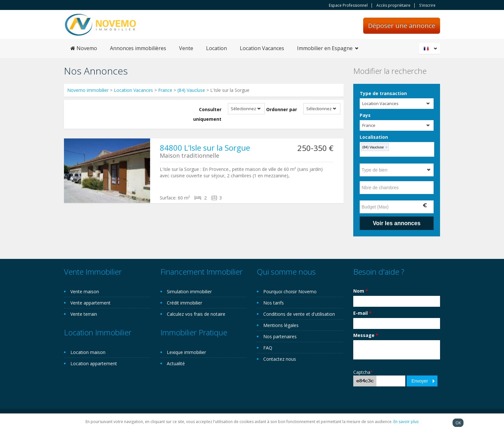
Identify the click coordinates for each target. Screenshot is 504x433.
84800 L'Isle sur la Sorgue (205, 148)
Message (366, 335)
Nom (361, 291)
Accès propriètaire (393, 5)
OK (458, 423)
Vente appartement (90, 303)
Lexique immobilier (186, 352)
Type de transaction (383, 93)
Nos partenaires (280, 336)
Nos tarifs (274, 303)
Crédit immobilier (184, 303)
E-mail (362, 313)
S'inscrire (427, 5)
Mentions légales (281, 325)
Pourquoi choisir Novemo (290, 292)
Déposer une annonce (402, 26)
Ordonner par (282, 109)
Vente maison (85, 292)
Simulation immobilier (189, 292)
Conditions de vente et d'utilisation (299, 314)
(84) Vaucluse (191, 90)
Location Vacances (262, 48)
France (165, 90)
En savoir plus (406, 422)
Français (430, 49)
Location (216, 48)
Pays (365, 115)
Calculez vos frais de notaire (196, 314)
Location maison (88, 352)
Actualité (176, 363)
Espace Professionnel (348, 5)
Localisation (374, 137)
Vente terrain (84, 314)
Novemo (84, 48)
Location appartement (94, 363)
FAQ (268, 348)
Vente (186, 48)
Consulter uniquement (207, 114)
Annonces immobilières (138, 48)
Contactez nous (280, 359)
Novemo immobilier (88, 90)
